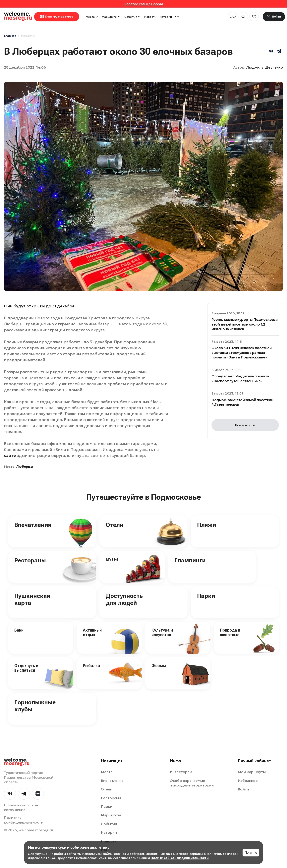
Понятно (251, 853)
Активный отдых (92, 632)
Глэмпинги (190, 560)
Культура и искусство (162, 632)
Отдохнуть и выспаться (26, 668)
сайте (10, 456)
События (133, 17)
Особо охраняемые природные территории (192, 783)
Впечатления (33, 525)
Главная (10, 36)
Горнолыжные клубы (35, 706)
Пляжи (207, 525)
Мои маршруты (252, 772)
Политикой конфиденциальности (180, 858)
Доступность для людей (124, 599)
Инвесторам (181, 772)
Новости (150, 17)
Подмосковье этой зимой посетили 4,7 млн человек (242, 402)
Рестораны (30, 560)
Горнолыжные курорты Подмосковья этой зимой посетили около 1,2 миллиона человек (244, 324)
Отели (115, 525)
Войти (243, 789)
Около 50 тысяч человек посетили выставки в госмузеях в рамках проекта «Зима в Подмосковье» (241, 352)
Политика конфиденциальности (24, 820)
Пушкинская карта (32, 599)
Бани (19, 630)
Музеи (112, 559)
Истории (166, 17)
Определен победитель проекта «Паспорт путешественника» (240, 378)
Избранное (248, 781)
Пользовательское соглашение (21, 807)
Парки (206, 596)
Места (92, 17)
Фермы (159, 666)
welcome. (17, 762)
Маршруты (112, 17)
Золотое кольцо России (144, 4)
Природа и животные (230, 632)
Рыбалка (91, 666)
